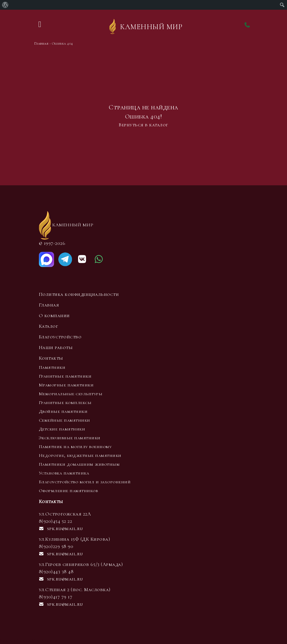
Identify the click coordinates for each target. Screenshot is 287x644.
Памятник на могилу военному (75, 447)
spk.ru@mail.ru (61, 529)
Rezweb (49, 640)
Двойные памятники (63, 411)
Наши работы (56, 348)
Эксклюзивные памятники (70, 438)
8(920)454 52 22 (56, 521)
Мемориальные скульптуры (71, 394)
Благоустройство (60, 337)
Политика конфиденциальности (79, 294)
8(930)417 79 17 (56, 597)
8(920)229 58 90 (56, 546)
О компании (54, 316)
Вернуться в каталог (143, 125)
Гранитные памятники (65, 376)
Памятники (52, 367)
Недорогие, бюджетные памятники (80, 455)
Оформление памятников (68, 491)
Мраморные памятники (66, 385)
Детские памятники (62, 429)
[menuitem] (5, 5)
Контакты (51, 358)
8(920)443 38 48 (56, 572)
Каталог (49, 326)
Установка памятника (64, 473)
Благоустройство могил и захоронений (85, 482)
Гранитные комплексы (65, 402)
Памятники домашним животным (79, 464)
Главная (49, 305)
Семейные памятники (65, 420)
